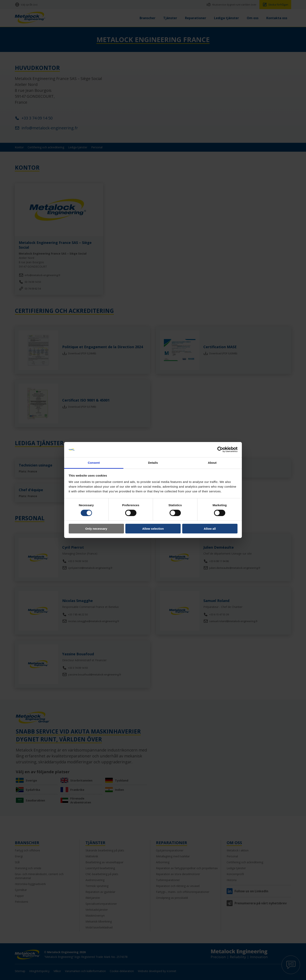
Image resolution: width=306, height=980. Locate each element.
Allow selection (153, 529)
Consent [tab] (94, 463)
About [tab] (212, 463)
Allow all (210, 529)
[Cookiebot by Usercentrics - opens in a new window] (220, 450)
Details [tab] (153, 463)
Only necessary (96, 529)
